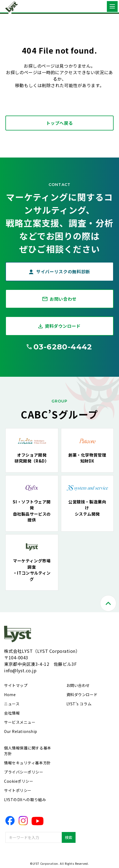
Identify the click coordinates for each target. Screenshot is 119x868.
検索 (69, 837)
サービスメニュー (20, 722)
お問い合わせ (63, 299)
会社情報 (12, 713)
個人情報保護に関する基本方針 (28, 751)
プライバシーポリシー (24, 772)
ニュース (12, 704)
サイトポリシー (18, 790)
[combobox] (34, 837)
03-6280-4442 (63, 347)
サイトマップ (16, 685)
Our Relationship (21, 731)
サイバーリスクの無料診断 (63, 271)
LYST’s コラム (79, 704)
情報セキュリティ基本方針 (28, 763)
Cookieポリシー (19, 781)
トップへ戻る (59, 123)
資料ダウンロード (63, 326)
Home (10, 695)
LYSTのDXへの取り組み (25, 800)
